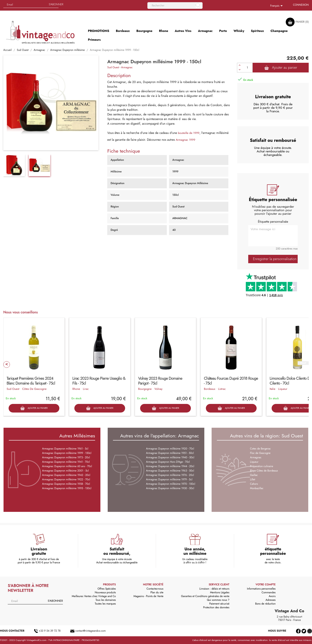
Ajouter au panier (281, 68)
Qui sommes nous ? (218, 600)
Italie (273, 389)
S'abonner (56, 4)
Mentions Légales (220, 592)
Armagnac (127, 67)
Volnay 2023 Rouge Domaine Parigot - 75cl (160, 381)
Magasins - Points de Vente (148, 596)
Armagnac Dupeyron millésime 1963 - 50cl (170, 471)
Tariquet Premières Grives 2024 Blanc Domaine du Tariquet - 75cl (31, 381)
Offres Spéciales (107, 589)
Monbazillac (257, 488)
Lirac (86, 389)
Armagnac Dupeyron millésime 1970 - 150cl (171, 484)
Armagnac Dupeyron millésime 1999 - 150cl (67, 453)
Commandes (269, 592)
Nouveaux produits (105, 592)
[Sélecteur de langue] (277, 6)
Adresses (271, 600)
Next (303, 363)
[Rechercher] (175, 6)
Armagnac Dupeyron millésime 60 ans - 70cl (67, 466)
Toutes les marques (105, 604)
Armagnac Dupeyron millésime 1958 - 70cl (66, 484)
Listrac (222, 389)
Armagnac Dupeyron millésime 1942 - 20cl (66, 475)
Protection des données (216, 607)
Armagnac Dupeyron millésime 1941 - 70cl (66, 462)
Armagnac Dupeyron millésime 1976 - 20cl (170, 475)
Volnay (158, 389)
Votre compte (266, 585)
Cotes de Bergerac (260, 449)
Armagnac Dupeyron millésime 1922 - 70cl (66, 479)
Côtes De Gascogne (34, 389)
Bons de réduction (265, 604)
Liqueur (283, 389)
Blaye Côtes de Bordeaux (264, 471)
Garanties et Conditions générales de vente (205, 596)
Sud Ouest (113, 67)
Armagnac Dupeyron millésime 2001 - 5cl (65, 471)
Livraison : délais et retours (214, 589)
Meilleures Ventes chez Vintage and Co (94, 596)
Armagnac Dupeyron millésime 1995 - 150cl (67, 488)
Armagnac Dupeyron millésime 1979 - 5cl (169, 479)
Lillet (253, 479)
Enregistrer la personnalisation (275, 259)
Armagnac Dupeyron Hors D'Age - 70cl (168, 462)
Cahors (254, 484)
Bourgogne (145, 389)
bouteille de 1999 (189, 133)
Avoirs (272, 596)
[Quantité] (247, 68)
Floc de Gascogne (260, 453)
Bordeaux (210, 389)
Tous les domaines (106, 600)
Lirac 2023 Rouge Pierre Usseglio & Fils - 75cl (99, 381)
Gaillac (254, 475)
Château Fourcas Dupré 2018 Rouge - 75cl (231, 381)
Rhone (76, 389)
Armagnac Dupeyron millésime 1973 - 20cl (66, 457)
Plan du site (157, 592)
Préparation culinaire (262, 466)
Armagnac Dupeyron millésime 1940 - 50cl (170, 457)
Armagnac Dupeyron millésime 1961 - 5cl (65, 449)
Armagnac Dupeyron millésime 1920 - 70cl (170, 449)
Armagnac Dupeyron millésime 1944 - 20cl (170, 466)
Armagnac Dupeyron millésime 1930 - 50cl (170, 488)
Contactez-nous (155, 589)
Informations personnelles (261, 589)
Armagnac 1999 (186, 140)
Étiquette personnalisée (273, 222)
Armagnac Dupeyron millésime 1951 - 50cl (170, 453)
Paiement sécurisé (219, 604)
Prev (7, 365)
